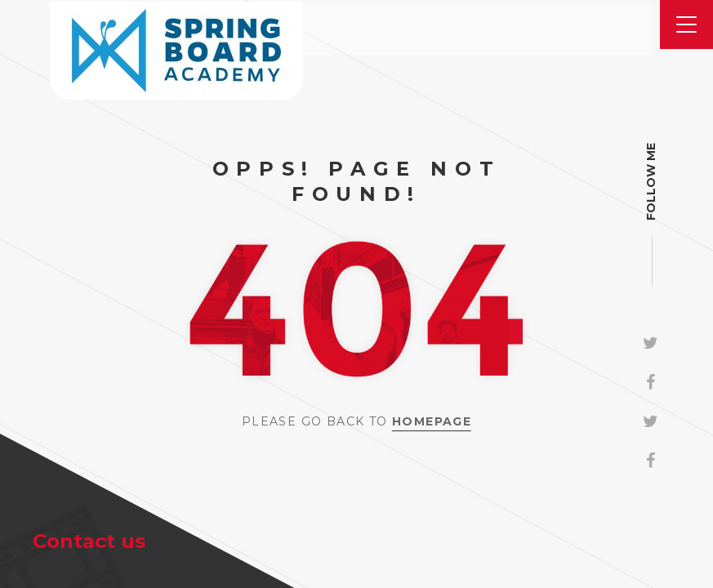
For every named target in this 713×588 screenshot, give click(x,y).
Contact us (89, 541)
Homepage (432, 421)
